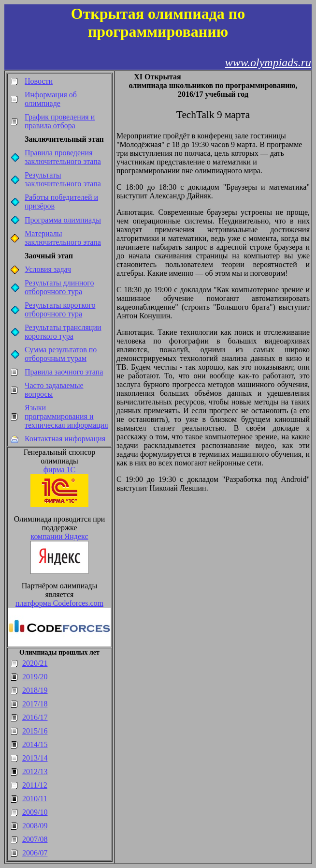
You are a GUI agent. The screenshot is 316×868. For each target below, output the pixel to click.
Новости (39, 81)
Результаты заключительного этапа (63, 179)
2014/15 (35, 744)
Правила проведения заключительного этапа (63, 157)
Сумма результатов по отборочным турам (61, 354)
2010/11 (35, 799)
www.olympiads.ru (268, 62)
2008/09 (35, 826)
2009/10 (35, 812)
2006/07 (35, 853)
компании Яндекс (59, 536)
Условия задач (48, 269)
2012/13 (35, 771)
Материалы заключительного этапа (63, 238)
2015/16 (35, 731)
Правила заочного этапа (64, 372)
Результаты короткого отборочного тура (60, 309)
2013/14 (35, 758)
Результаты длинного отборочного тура (59, 287)
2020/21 (35, 663)
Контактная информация (65, 439)
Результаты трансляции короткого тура (63, 332)
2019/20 (35, 677)
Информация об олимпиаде (51, 99)
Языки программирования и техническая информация (66, 416)
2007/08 (35, 839)
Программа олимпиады (63, 220)
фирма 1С (59, 470)
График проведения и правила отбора (60, 121)
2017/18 (35, 704)
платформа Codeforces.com (59, 603)
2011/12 (35, 785)
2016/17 (35, 717)
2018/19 (35, 690)
